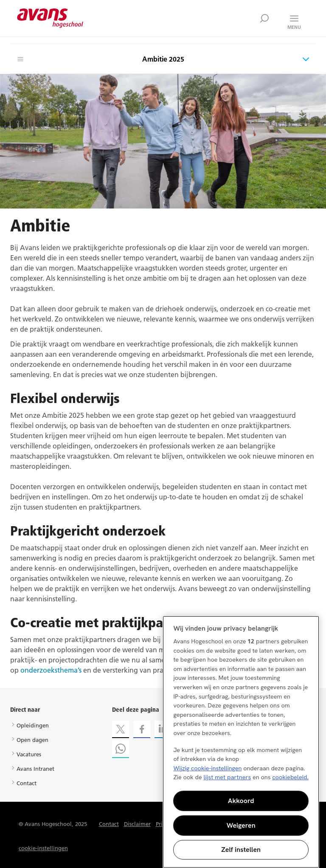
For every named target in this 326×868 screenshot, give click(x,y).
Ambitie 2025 (163, 59)
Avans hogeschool (50, 18)
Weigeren (241, 825)
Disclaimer (137, 824)
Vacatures (29, 754)
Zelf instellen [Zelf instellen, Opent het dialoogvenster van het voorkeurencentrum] (241, 850)
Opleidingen (33, 725)
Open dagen (32, 740)
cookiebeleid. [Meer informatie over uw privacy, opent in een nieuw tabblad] (290, 777)
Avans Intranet (35, 769)
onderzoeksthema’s (51, 670)
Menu (294, 27)
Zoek (264, 18)
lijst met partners (227, 777)
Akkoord (241, 801)
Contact (27, 783)
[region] (241, 742)
